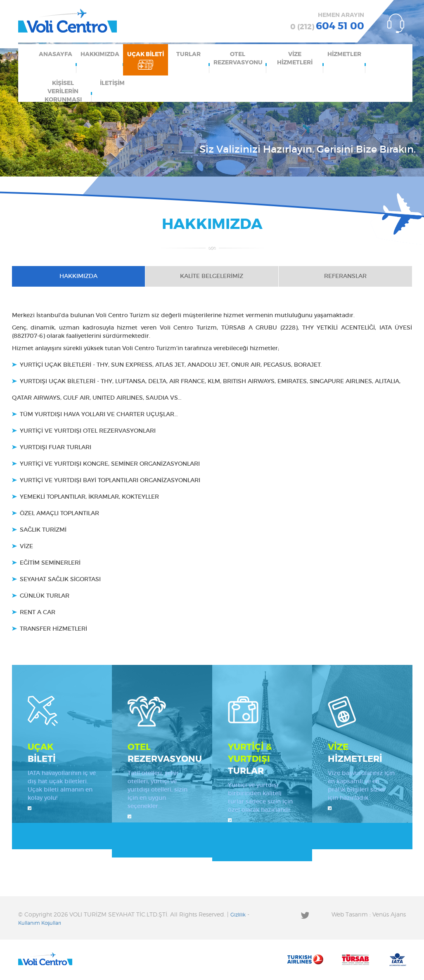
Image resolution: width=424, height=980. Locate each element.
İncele (30, 808)
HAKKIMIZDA (100, 54)
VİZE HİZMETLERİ (295, 59)
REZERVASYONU (165, 752)
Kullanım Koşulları (40, 923)
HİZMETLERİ (362, 752)
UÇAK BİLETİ (146, 54)
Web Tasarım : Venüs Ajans (369, 915)
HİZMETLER (344, 54)
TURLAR (188, 54)
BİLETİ (62, 752)
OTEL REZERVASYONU (238, 59)
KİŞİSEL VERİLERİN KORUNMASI (63, 91)
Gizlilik (238, 915)
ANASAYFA (56, 54)
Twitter (305, 915)
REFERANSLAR (345, 276)
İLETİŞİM (112, 83)
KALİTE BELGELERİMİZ (212, 276)
